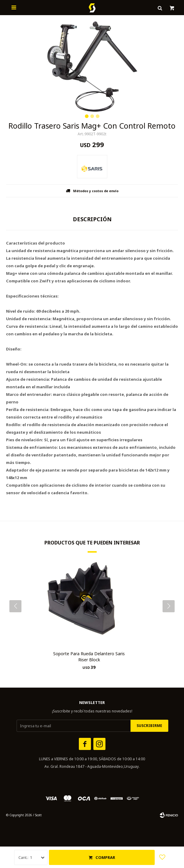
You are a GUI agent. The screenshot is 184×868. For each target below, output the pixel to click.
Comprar (105, 857)
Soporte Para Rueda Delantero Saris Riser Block (89, 657)
